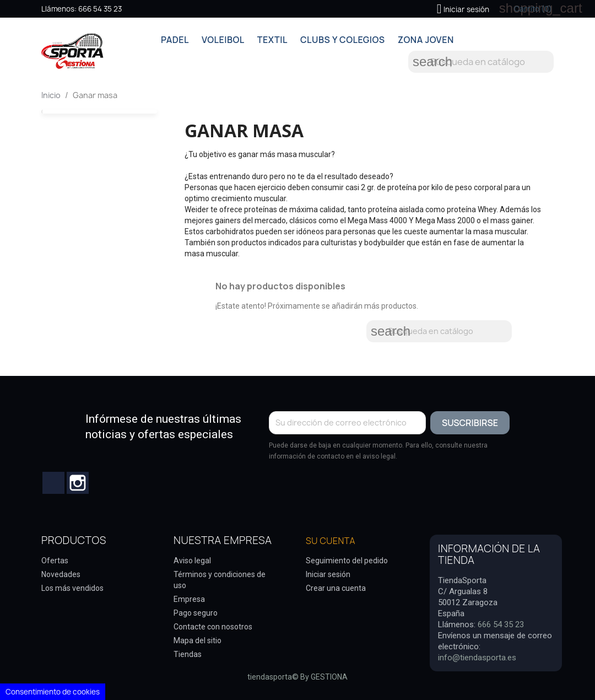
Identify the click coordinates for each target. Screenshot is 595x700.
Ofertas (55, 561)
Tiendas (188, 654)
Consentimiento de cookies (53, 692)
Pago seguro (196, 613)
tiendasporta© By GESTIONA (297, 677)
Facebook (53, 483)
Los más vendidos (72, 588)
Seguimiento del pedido (347, 561)
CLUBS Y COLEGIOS (343, 40)
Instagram (78, 483)
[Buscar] (481, 62)
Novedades (61, 574)
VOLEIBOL (223, 40)
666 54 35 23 (100, 9)
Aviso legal (192, 561)
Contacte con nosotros (213, 627)
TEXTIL (272, 40)
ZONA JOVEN (426, 40)
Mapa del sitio (198, 640)
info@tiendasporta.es (477, 658)
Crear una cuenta (336, 588)
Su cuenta (331, 541)
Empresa (189, 599)
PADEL (175, 40)
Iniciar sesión (328, 574)
